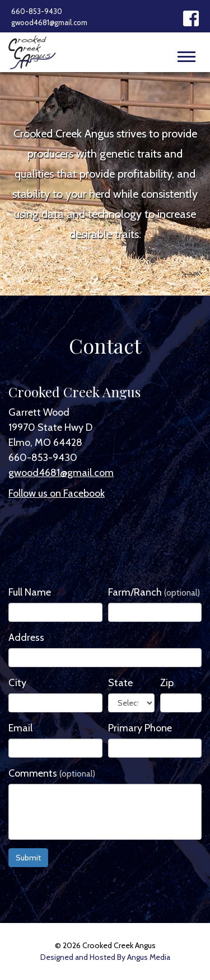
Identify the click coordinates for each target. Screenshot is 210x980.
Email (20, 728)
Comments (52, 773)
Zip (167, 683)
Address (26, 638)
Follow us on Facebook (57, 493)
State (120, 683)
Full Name (30, 592)
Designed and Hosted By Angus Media (105, 957)
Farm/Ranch (154, 592)
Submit (28, 858)
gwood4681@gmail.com (49, 22)
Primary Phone (140, 728)
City (17, 683)
